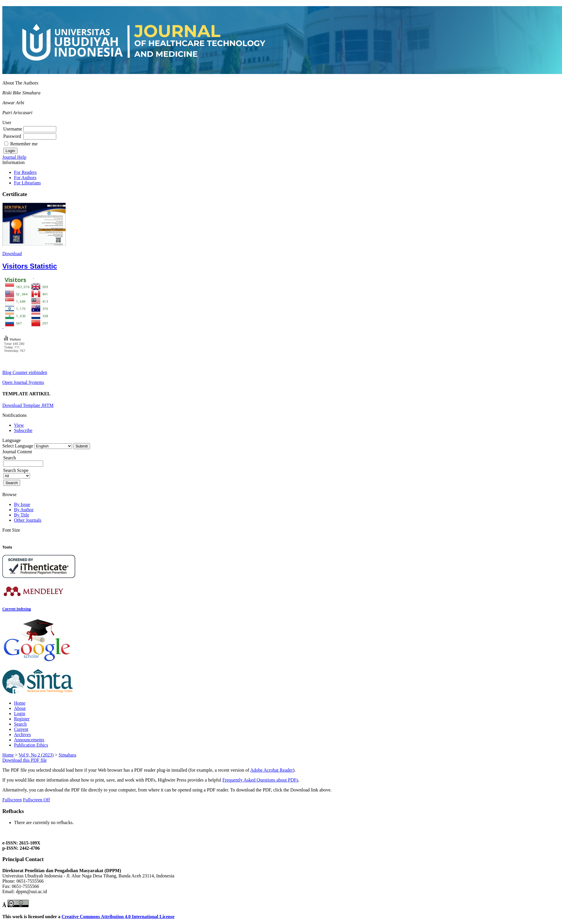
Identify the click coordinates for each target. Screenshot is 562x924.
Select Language (18, 446)
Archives (22, 735)
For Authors (25, 178)
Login (20, 714)
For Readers (25, 172)
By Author (24, 510)
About (20, 708)
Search (20, 724)
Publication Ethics (31, 745)
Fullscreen (12, 800)
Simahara (67, 755)
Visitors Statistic (30, 266)
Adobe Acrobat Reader (272, 770)
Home (20, 703)
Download (12, 254)
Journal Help (14, 157)
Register (22, 719)
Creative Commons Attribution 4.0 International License (118, 917)
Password (12, 136)
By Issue (22, 504)
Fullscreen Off (37, 800)
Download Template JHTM (28, 405)
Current (21, 729)
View (19, 425)
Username (13, 129)
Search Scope (17, 473)
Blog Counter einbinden (25, 372)
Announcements (29, 740)
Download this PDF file (24, 760)
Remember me (24, 144)
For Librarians (27, 183)
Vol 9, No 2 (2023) (36, 755)
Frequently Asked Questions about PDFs (260, 780)
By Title (22, 515)
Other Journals (28, 520)
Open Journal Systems (23, 382)
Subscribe (23, 430)
